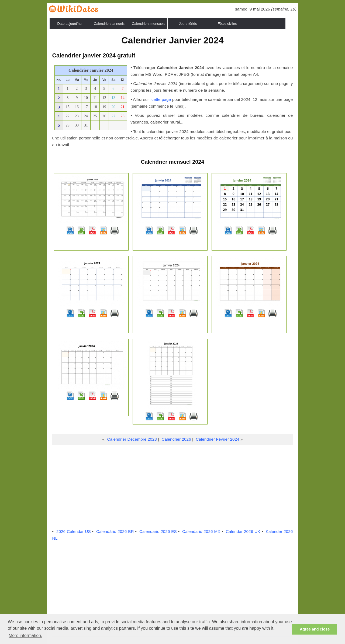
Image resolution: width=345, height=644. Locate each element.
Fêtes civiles (227, 24)
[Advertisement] (173, 485)
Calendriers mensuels (149, 24)
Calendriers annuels (109, 24)
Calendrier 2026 (176, 439)
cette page (161, 99)
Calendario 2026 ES (158, 531)
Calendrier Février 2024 (217, 439)
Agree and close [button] (315, 629)
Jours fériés (188, 24)
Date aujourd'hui (70, 24)
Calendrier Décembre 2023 (132, 439)
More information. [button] (25, 636)
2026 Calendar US (74, 531)
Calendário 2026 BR (115, 531)
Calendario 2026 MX (201, 531)
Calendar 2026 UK (243, 531)
